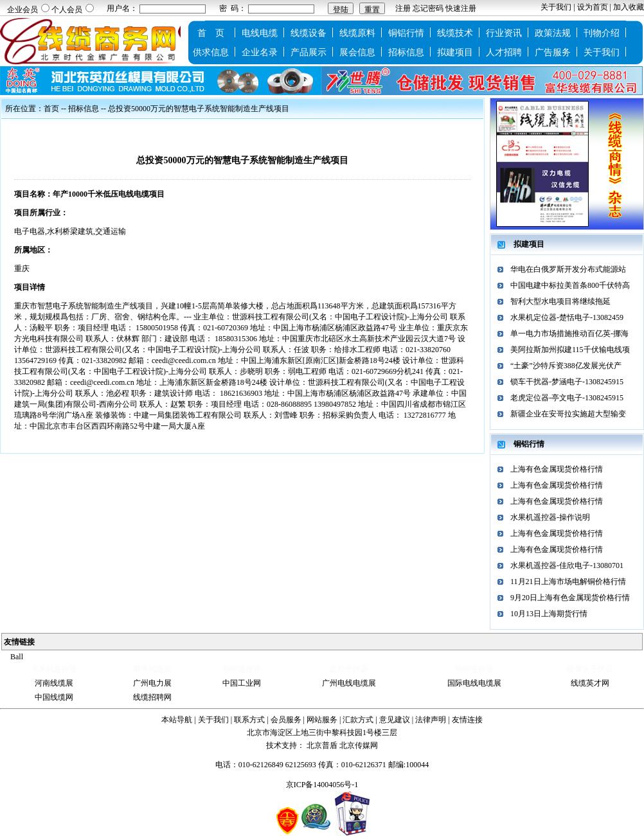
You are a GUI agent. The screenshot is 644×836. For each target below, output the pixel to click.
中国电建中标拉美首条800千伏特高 (570, 285)
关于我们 (556, 7)
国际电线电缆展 (474, 683)
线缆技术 (455, 33)
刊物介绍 (602, 33)
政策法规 (553, 33)
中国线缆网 (54, 697)
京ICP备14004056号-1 (322, 785)
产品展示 (309, 52)
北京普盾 (322, 745)
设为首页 (593, 7)
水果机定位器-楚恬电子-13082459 (567, 317)
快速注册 (461, 8)
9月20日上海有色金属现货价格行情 (570, 598)
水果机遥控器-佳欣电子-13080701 (567, 565)
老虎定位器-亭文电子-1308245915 (567, 398)
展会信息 (357, 52)
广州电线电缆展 (349, 683)
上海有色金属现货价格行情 (557, 469)
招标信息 (406, 52)
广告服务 (553, 52)
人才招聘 (504, 52)
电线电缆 (260, 33)
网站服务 (322, 720)
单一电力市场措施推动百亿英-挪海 (569, 334)
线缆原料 (357, 33)
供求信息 (211, 52)
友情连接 (467, 720)
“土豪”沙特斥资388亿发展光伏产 (566, 366)
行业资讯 (504, 33)
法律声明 (431, 720)
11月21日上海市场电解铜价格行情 (568, 582)
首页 (51, 109)
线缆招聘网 (152, 697)
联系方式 (249, 720)
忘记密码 (428, 8)
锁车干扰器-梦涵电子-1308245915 (567, 382)
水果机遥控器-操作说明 (550, 517)
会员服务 (286, 720)
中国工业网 (242, 683)
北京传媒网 (359, 745)
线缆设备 (309, 33)
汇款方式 (358, 720)
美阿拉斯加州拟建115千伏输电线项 (570, 350)
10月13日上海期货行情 (549, 614)
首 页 (211, 33)
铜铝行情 (406, 33)
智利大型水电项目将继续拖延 (560, 301)
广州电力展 (152, 683)
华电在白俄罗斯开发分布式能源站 (568, 269)
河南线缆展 (54, 683)
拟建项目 (455, 52)
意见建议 (395, 720)
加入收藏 (629, 7)
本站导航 (177, 720)
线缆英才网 (590, 683)
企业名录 (260, 52)
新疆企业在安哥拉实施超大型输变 (568, 414)
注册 (403, 8)
